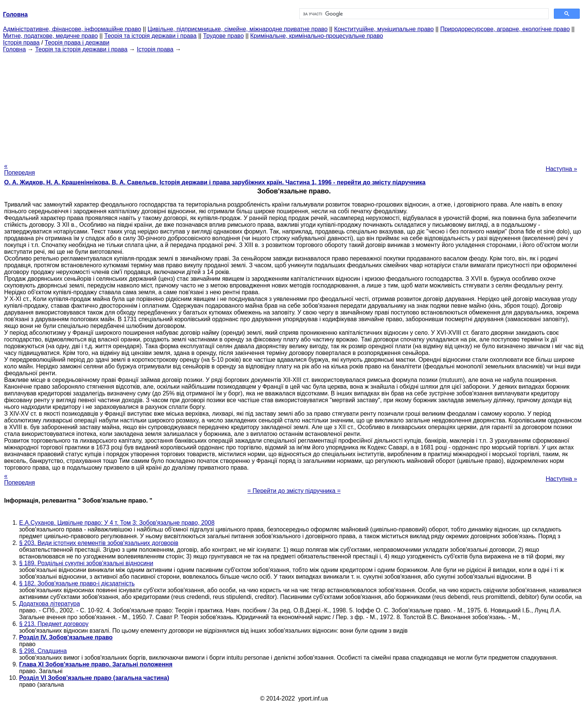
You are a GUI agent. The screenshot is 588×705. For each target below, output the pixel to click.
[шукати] (423, 14)
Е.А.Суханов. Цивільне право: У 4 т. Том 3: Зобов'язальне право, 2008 (117, 523)
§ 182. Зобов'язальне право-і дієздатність (77, 583)
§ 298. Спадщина (43, 651)
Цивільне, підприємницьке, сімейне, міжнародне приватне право (238, 29)
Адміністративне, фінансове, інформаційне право (72, 29)
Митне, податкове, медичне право (50, 36)
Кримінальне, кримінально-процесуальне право (316, 36)
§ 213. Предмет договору (54, 624)
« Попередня (19, 169)
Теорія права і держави (77, 43)
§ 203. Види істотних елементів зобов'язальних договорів (99, 543)
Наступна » (561, 169)
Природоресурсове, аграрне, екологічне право (505, 29)
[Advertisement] (294, 105)
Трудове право (223, 36)
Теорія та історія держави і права (150, 36)
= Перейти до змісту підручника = (294, 491)
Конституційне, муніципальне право (384, 29)
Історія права (21, 43)
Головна (14, 49)
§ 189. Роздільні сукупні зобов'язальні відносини (86, 563)
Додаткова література (49, 604)
